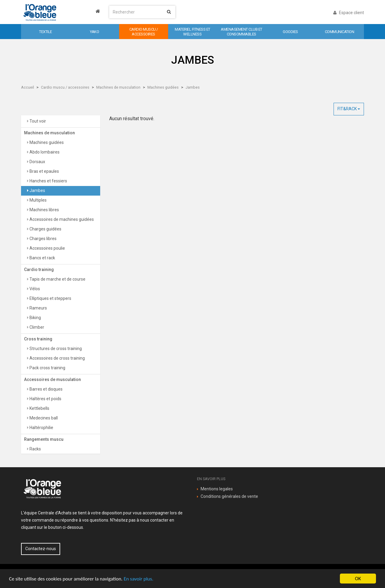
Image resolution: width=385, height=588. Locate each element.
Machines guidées (163, 87)
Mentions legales (217, 489)
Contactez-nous (41, 549)
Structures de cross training (55, 349)
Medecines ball (43, 418)
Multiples (38, 200)
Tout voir (37, 121)
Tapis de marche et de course (57, 279)
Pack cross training (47, 368)
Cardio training (39, 270)
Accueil (28, 87)
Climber (36, 327)
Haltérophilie (41, 428)
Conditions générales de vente (229, 496)
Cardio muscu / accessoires (65, 87)
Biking (35, 318)
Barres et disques (46, 389)
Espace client (349, 13)
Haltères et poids (45, 399)
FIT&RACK (349, 109)
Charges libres (43, 239)
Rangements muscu (44, 439)
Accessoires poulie (47, 248)
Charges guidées (45, 229)
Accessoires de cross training (57, 358)
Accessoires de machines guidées (61, 219)
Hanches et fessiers (48, 181)
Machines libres (44, 210)
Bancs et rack (42, 258)
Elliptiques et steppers (50, 298)
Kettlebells (39, 408)
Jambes (193, 87)
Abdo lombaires (44, 152)
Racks (35, 449)
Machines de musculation (118, 87)
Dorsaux (37, 162)
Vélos (34, 289)
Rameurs (38, 308)
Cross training (38, 339)
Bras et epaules (44, 171)
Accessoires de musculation (52, 379)
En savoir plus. (138, 579)
